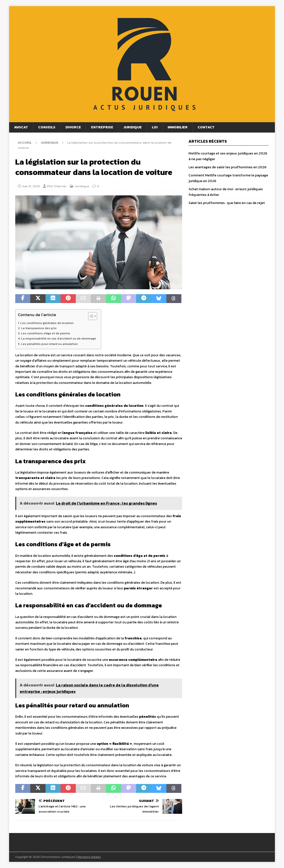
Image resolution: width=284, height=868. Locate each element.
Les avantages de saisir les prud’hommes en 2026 (228, 167)
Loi (155, 127)
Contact (206, 127)
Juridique (133, 127)
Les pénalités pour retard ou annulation (49, 344)
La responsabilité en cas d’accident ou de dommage (59, 338)
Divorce (73, 127)
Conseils (47, 127)
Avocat (21, 127)
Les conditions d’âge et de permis (46, 333)
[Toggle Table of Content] (90, 316)
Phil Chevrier (57, 186)
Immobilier (178, 127)
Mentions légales (89, 857)
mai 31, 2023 (31, 186)
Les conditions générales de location (47, 323)
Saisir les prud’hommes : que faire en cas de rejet (227, 203)
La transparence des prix (39, 328)
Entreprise (102, 127)
